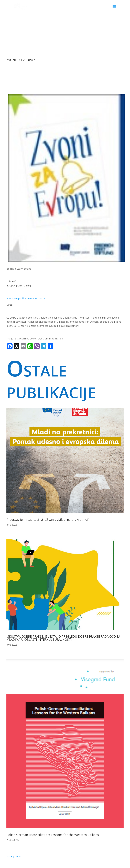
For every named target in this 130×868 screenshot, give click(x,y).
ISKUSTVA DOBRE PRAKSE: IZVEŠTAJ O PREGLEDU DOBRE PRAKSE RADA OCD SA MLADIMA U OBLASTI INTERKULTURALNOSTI (63, 638)
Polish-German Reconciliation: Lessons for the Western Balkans (53, 835)
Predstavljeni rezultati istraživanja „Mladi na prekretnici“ (48, 520)
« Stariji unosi (14, 856)
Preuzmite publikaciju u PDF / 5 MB (26, 298)
